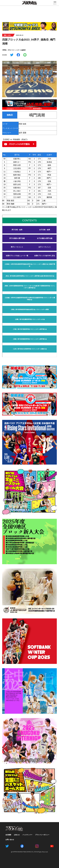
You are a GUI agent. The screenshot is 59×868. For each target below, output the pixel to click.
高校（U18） (8, 35)
